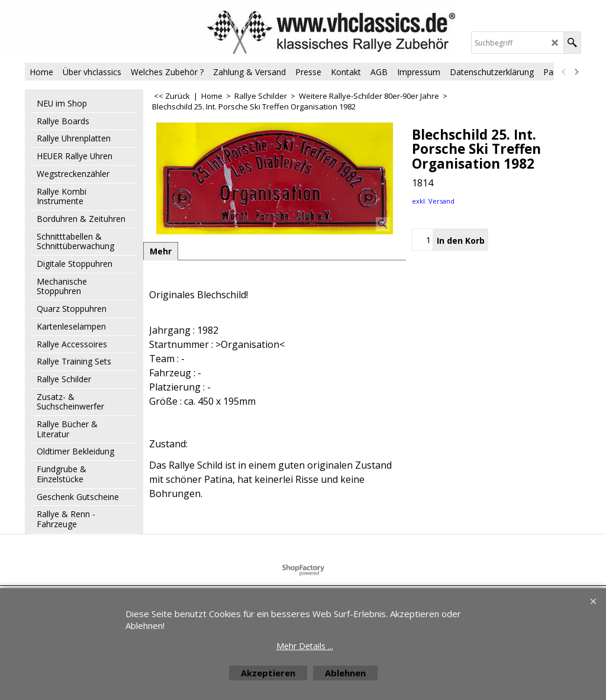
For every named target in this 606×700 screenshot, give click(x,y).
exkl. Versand (433, 201)
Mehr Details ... (305, 646)
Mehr (161, 251)
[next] (576, 72)
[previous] (564, 72)
